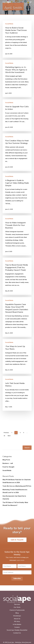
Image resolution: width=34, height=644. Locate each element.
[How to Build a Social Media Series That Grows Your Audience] (17, 39)
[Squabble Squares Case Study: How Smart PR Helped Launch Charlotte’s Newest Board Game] (17, 317)
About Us (17, 619)
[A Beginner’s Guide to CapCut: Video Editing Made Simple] (17, 193)
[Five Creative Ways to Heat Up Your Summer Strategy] (17, 152)
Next (9, 436)
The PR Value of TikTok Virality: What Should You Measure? (15, 504)
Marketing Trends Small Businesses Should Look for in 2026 (15, 491)
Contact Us (17, 633)
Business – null (8, 463)
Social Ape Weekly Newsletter (17, 630)
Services (17, 604)
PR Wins (17, 621)
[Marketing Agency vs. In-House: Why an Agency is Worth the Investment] (17, 78)
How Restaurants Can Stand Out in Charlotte (14, 497)
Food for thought (8, 467)
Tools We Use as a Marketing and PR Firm (17, 486)
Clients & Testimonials (17, 610)
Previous (6, 433)
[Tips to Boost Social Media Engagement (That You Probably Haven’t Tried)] (17, 276)
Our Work (17, 607)
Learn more (20, 560)
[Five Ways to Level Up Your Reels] (17, 356)
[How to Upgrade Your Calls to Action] (17, 115)
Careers (17, 627)
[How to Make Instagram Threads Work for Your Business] (17, 235)
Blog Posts (6, 460)
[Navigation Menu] (31, 2)
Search (27, 448)
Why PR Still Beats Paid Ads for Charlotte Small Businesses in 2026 (17, 481)
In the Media (17, 624)
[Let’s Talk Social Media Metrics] (17, 393)
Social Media (9, 24)
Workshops (17, 616)
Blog (17, 613)
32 (4, 436)
